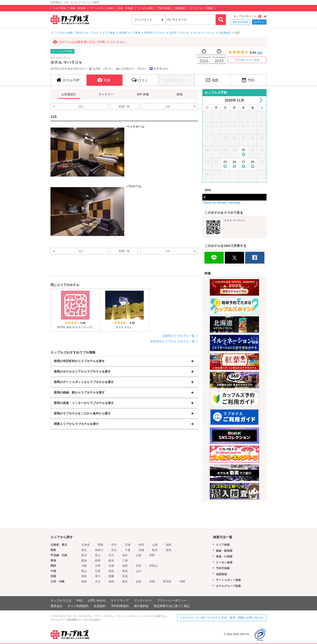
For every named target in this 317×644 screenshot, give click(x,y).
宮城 (128, 545)
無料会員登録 (240, 22)
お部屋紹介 (225, 33)
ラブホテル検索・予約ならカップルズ (77, 33)
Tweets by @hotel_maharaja (221, 203)
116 (168, 107)
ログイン (259, 22)
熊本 (125, 581)
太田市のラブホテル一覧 (178, 336)
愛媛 (111, 576)
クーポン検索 (145, 8)
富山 (98, 555)
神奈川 (99, 550)
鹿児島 (167, 581)
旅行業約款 (141, 606)
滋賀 (125, 566)
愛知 (84, 561)
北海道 (85, 545)
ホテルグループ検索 (201, 8)
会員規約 (100, 606)
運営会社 (56, 606)
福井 (125, 555)
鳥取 (111, 571)
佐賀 (139, 581)
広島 (98, 571)
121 (81, 107)
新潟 (84, 555)
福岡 (84, 581)
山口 (139, 571)
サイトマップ (120, 600)
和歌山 (153, 566)
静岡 (98, 561)
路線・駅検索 (78, 8)
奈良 (139, 566)
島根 (125, 571)
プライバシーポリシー (172, 600)
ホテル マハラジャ (204, 33)
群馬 (169, 550)
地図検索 (180, 8)
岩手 (114, 545)
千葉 (128, 550)
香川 (98, 576)
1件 (260, 53)
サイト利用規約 (78, 606)
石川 (111, 555)
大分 (98, 581)
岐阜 (111, 561)
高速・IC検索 (125, 8)
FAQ (80, 600)
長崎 (111, 581)
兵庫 (98, 566)
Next (260, 100)
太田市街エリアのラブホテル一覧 (172, 341)
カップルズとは (61, 600)
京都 (111, 566)
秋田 (141, 545)
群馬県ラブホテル (154, 33)
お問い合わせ (97, 600)
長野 (152, 555)
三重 (125, 561)
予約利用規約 (120, 606)
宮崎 (152, 581)
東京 (84, 550)
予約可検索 (164, 8)
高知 (125, 576)
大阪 (84, 566)
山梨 (139, 555)
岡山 (84, 571)
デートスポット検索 (102, 8)
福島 (169, 545)
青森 (101, 545)
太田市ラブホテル (179, 33)
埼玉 (114, 550)
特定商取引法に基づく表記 (172, 606)
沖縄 (182, 581)
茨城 (141, 550)
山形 (155, 545)
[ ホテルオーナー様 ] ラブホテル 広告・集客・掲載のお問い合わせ (222, 618)
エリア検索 (59, 8)
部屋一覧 (124, 107)
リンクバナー (143, 600)
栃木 (155, 550)
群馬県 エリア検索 (130, 33)
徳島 (84, 576)
